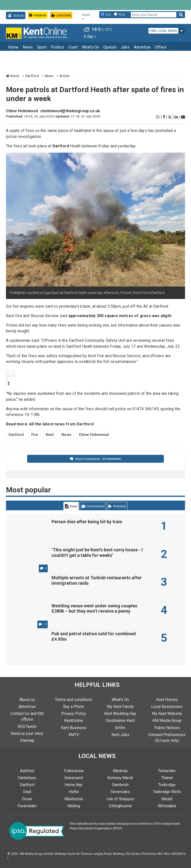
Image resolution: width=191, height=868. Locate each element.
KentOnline (74, 721)
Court (73, 47)
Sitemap (27, 740)
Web (122, 14)
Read (71, 506)
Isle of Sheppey (120, 799)
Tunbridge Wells (167, 792)
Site (108, 14)
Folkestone (74, 771)
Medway (120, 771)
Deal (27, 792)
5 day (90, 36)
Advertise (142, 47)
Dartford (32, 76)
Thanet (167, 778)
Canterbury (27, 778)
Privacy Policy (74, 714)
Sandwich (120, 785)
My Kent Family (120, 707)
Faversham (27, 806)
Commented (93, 506)
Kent (50, 435)
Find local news (163, 31)
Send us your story (27, 733)
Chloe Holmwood (22, 111)
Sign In (16, 16)
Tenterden (167, 771)
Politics (57, 47)
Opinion (110, 47)
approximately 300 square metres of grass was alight (120, 316)
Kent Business (74, 728)
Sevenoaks (120, 792)
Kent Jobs (120, 735)
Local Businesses (167, 707)
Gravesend (74, 778)
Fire (35, 435)
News (28, 47)
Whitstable (167, 806)
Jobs (125, 47)
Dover (27, 799)
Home (13, 47)
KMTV (74, 735)
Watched (117, 506)
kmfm (120, 728)
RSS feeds (27, 726)
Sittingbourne (120, 806)
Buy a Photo (74, 707)
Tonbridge (167, 785)
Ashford (27, 771)
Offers (161, 47)
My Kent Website (167, 714)
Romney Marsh (120, 778)
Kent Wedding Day (120, 714)
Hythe (74, 792)
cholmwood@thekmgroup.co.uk (70, 111)
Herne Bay (74, 785)
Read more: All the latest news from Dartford (50, 424)
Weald (167, 799)
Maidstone (74, 799)
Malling (74, 806)
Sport (42, 47)
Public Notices (167, 728)
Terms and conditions (74, 700)
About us (27, 700)
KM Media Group (167, 721)
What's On (90, 47)
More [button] (86, 17)
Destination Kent (120, 721)
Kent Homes (167, 700)
